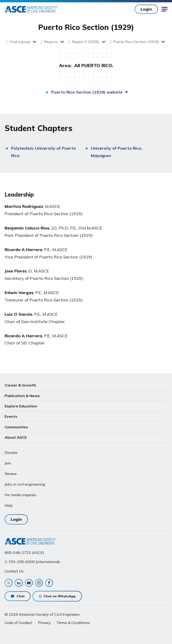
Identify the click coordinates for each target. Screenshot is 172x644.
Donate (11, 452)
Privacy (44, 623)
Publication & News (22, 396)
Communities (16, 427)
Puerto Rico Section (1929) (136, 42)
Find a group (20, 42)
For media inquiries (20, 495)
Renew (11, 474)
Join (8, 463)
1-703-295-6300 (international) (32, 562)
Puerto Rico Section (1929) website (87, 92)
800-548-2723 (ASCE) (24, 552)
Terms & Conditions (73, 623)
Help (9, 505)
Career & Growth (20, 385)
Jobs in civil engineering (25, 484)
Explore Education (21, 406)
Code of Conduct (18, 623)
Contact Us (14, 571)
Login (146, 9)
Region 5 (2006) (86, 42)
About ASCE (16, 437)
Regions (51, 42)
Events (11, 416)
